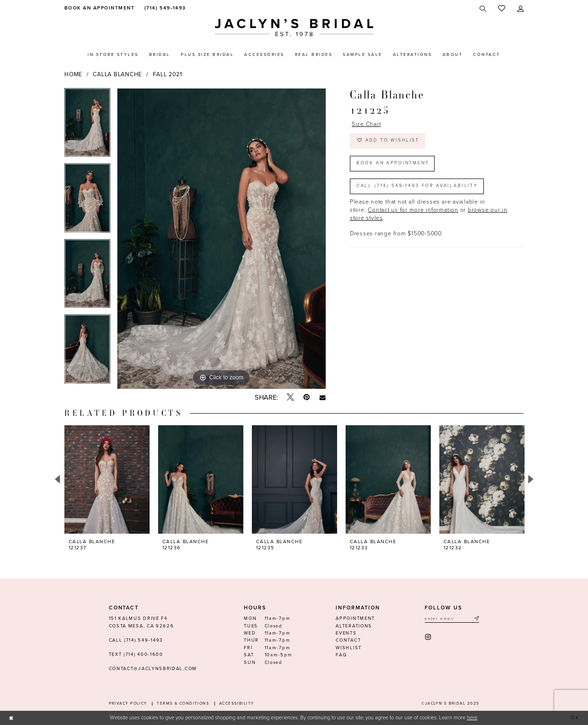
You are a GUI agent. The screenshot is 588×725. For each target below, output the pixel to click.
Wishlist (349, 648)
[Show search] (483, 9)
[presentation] (107, 479)
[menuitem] (98, 8)
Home (73, 74)
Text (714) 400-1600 (136, 654)
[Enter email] (452, 619)
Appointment (355, 618)
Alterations (354, 626)
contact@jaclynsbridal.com (153, 669)
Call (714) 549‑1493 (136, 640)
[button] (521, 9)
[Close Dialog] (11, 718)
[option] (87, 126)
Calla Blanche (117, 74)
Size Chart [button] (366, 124)
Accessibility (237, 703)
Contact (348, 640)
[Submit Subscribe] (476, 619)
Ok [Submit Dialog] (575, 718)
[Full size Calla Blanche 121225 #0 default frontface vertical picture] (222, 239)
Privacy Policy (128, 703)
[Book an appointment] (98, 8)
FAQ (341, 655)
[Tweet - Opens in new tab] (290, 398)
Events (346, 633)
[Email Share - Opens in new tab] (323, 398)
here (472, 718)
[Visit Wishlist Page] (502, 9)
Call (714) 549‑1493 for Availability (417, 186)
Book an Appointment (393, 163)
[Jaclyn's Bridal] (294, 28)
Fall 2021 (168, 74)
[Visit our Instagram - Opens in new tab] (429, 637)
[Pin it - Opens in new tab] (307, 398)
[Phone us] (164, 8)
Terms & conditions (183, 703)
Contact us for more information (413, 210)
